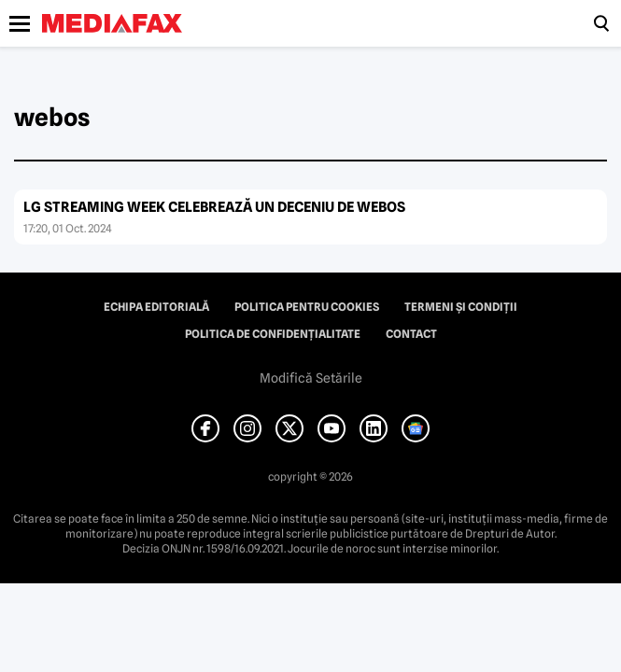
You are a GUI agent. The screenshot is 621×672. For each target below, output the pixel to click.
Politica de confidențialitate (273, 334)
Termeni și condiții (461, 307)
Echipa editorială (156, 307)
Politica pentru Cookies (307, 307)
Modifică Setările (311, 378)
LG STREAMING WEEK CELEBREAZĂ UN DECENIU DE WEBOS (214, 207)
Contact (411, 334)
